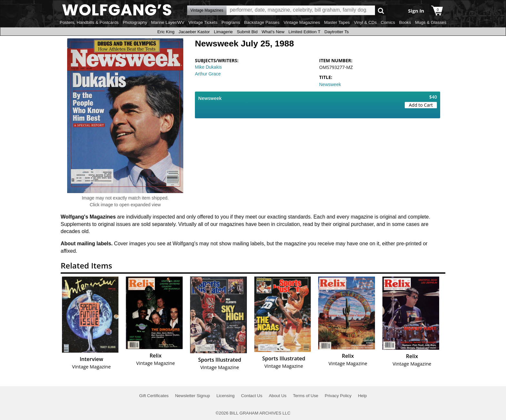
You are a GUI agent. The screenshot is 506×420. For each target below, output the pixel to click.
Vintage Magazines (302, 22)
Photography (135, 22)
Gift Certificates (154, 396)
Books (405, 22)
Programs (231, 22)
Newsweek (330, 84)
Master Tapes (337, 22)
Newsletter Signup (192, 396)
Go (381, 10)
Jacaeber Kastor (194, 32)
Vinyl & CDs (365, 22)
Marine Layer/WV (168, 22)
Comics (388, 22)
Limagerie (223, 32)
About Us (278, 396)
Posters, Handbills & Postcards (89, 22)
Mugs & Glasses (431, 22)
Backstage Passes (262, 22)
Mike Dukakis (208, 67)
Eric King (166, 32)
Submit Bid (247, 32)
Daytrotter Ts (336, 32)
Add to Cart (421, 105)
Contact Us (252, 396)
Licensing (226, 396)
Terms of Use (306, 396)
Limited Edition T (304, 32)
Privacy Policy (338, 396)
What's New (273, 32)
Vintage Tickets (203, 22)
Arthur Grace (208, 74)
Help (362, 396)
